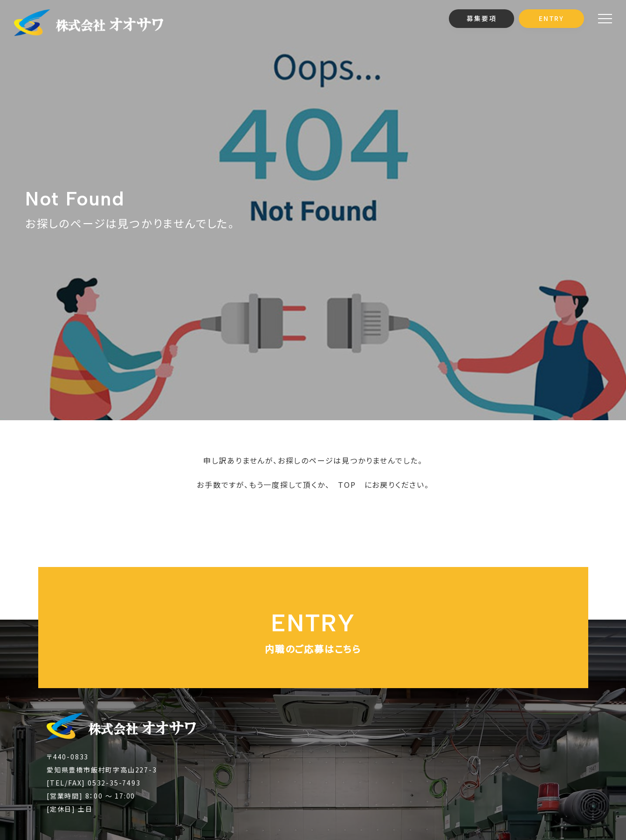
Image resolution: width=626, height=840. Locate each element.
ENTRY (551, 18)
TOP (347, 485)
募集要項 (481, 18)
